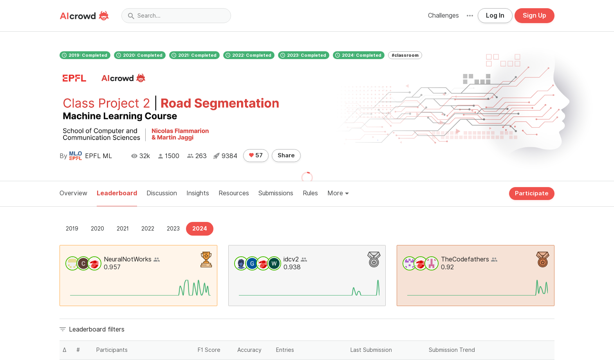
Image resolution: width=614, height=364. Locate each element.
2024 (200, 229)
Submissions (276, 193)
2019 (72, 229)
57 (256, 155)
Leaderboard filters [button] (97, 329)
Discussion (162, 193)
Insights (198, 193)
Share (286, 155)
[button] (470, 16)
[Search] (176, 16)
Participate (532, 193)
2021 (123, 229)
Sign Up (535, 15)
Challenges (443, 15)
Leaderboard (117, 193)
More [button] (338, 193)
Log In (495, 15)
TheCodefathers (465, 259)
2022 (148, 229)
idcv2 (291, 259)
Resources (234, 193)
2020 (98, 229)
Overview (73, 193)
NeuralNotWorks (128, 259)
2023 (173, 229)
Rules (310, 193)
